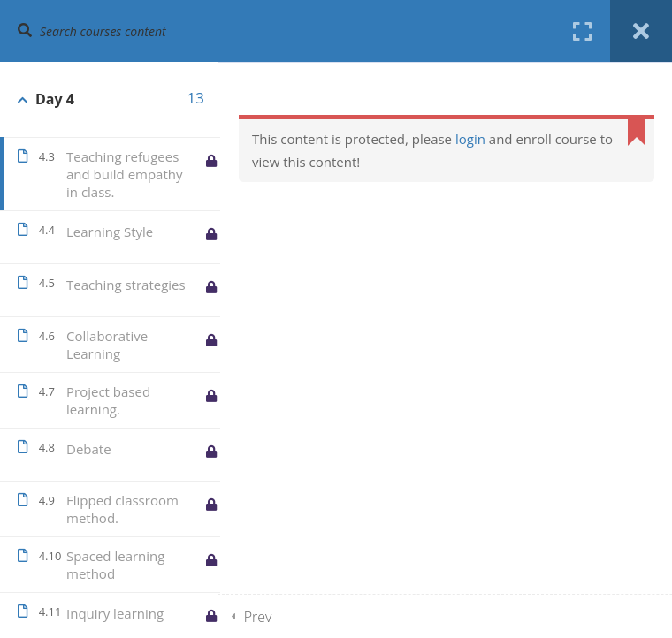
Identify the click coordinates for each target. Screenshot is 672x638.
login (470, 139)
